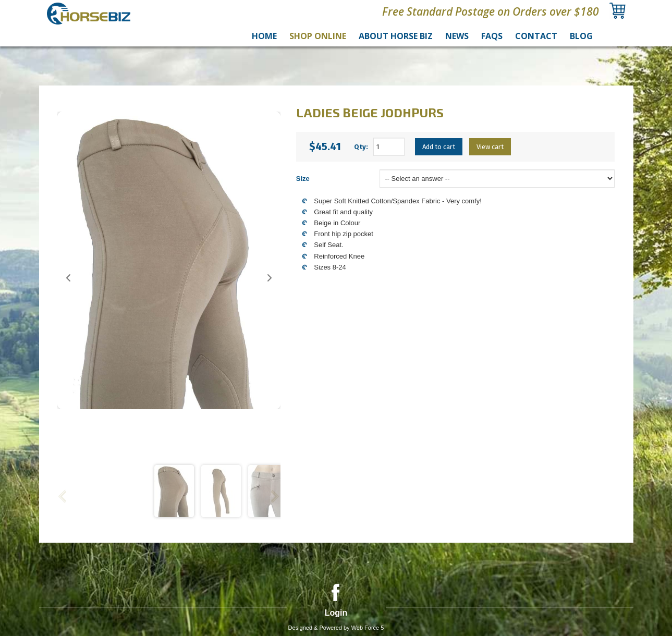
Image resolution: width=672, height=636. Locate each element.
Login (336, 613)
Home (264, 36)
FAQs (492, 36)
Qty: (361, 147)
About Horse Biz (396, 36)
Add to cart (439, 147)
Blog (581, 36)
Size (303, 179)
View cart (490, 147)
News (457, 36)
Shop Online (318, 36)
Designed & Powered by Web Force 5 (336, 628)
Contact (536, 36)
